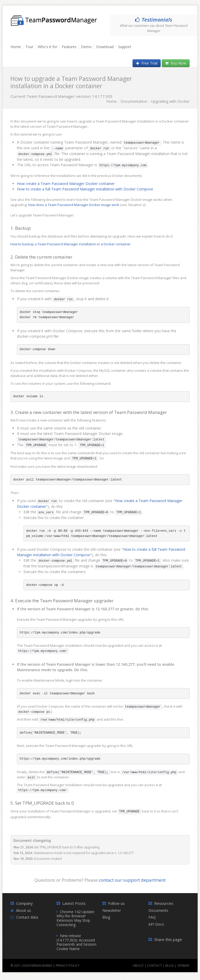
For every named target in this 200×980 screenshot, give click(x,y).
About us (23, 910)
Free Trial (147, 63)
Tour (29, 47)
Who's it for (48, 47)
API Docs (156, 924)
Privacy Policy (68, 966)
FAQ (152, 917)
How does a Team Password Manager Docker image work (74, 205)
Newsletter (112, 910)
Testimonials (154, 20)
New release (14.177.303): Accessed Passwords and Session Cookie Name (76, 942)
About (138, 966)
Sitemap (183, 966)
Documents (158, 910)
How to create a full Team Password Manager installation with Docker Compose (85, 189)
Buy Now (176, 63)
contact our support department (132, 880)
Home (16, 47)
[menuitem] (17, 49)
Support (125, 47)
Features (69, 47)
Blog (106, 917)
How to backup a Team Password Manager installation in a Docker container (71, 244)
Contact (155, 966)
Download (105, 47)
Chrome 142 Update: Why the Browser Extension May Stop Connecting (76, 918)
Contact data (27, 917)
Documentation (134, 101)
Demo (86, 47)
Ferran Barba (41, 966)
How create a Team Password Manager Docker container (66, 184)
